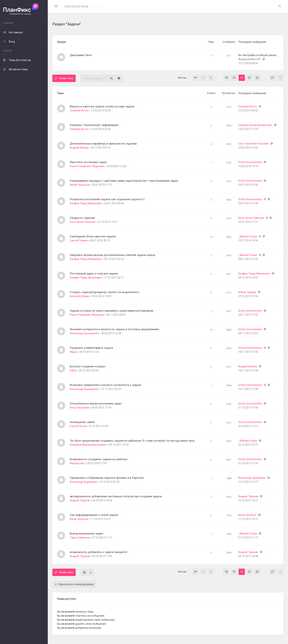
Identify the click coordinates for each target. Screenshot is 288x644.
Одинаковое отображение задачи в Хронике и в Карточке (107, 478)
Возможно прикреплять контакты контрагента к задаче (106, 385)
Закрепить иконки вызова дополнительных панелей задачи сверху (112, 255)
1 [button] (211, 78)
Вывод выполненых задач (87, 534)
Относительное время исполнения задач (96, 404)
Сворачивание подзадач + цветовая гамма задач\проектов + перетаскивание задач (124, 181)
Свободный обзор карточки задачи (93, 236)
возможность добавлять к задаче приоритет (99, 552)
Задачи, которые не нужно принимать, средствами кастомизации (112, 311)
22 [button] (257, 78)
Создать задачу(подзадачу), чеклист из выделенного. (105, 292)
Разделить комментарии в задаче (91, 348)
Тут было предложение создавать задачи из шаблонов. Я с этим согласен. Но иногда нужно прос (132, 441)
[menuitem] (280, 6)
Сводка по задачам (82, 218)
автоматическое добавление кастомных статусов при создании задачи (116, 496)
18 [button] (226, 78)
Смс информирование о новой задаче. (94, 515)
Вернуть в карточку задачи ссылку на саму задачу (102, 106)
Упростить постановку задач (88, 162)
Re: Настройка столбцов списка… (258, 55)
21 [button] (249, 78)
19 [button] (234, 78)
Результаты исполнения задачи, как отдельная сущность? (107, 199)
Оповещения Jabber (82, 422)
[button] (195, 78)
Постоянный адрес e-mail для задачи (94, 274)
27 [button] (273, 78)
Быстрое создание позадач (88, 366)
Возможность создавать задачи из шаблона (99, 459)
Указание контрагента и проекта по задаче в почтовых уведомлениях (114, 329)
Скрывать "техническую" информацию (94, 125)
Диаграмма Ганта (81, 55)
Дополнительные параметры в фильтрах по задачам (103, 144)
